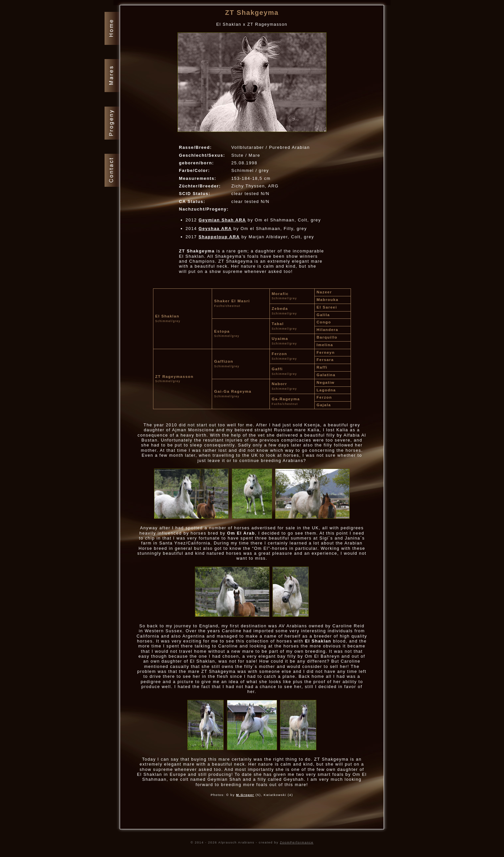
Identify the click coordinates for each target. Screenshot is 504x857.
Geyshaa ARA (215, 229)
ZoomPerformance (297, 842)
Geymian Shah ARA (222, 220)
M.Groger (245, 795)
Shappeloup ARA (219, 237)
